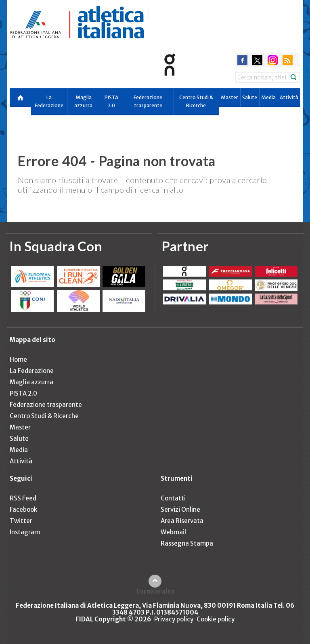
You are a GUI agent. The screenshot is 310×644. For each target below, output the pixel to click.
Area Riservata (182, 521)
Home (18, 360)
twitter (257, 60)
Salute (250, 97)
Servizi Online (180, 510)
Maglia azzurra (83, 101)
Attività (289, 97)
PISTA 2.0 (111, 101)
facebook (242, 60)
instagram (273, 60)
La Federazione (49, 101)
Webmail (173, 532)
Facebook (23, 510)
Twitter (21, 521)
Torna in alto (155, 591)
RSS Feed (23, 498)
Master (229, 97)
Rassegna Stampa (187, 543)
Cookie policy (216, 619)
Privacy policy (174, 619)
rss (288, 60)
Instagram (25, 532)
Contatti (173, 498)
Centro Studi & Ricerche (196, 101)
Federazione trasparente (148, 101)
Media (268, 97)
